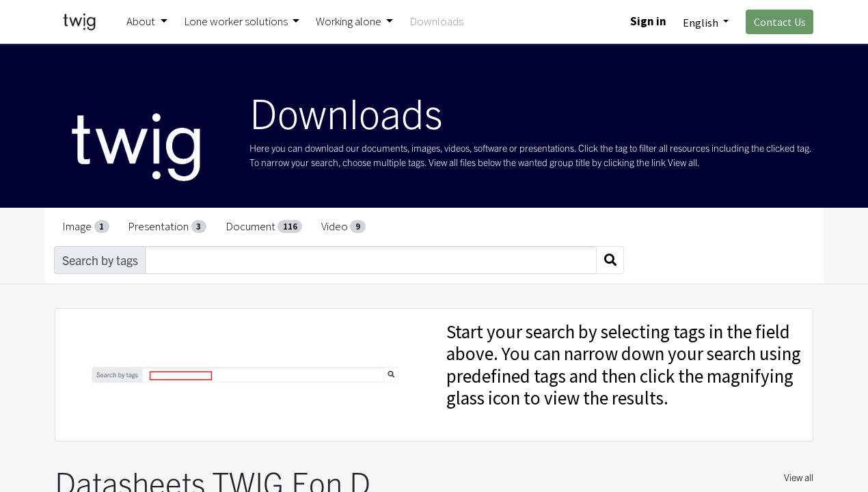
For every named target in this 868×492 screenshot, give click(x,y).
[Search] (610, 260)
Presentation (167, 226)
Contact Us (780, 22)
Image (86, 226)
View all (799, 477)
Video (343, 226)
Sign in (648, 21)
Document (264, 226)
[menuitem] (436, 22)
